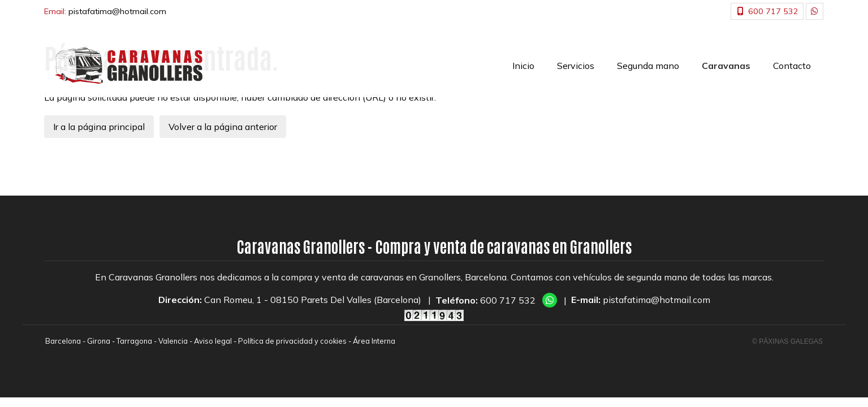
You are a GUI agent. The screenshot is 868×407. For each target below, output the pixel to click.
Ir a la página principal (99, 127)
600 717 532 (508, 300)
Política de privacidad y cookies (292, 341)
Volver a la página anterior (223, 127)
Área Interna (374, 341)
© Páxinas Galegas (787, 341)
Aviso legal (213, 341)
